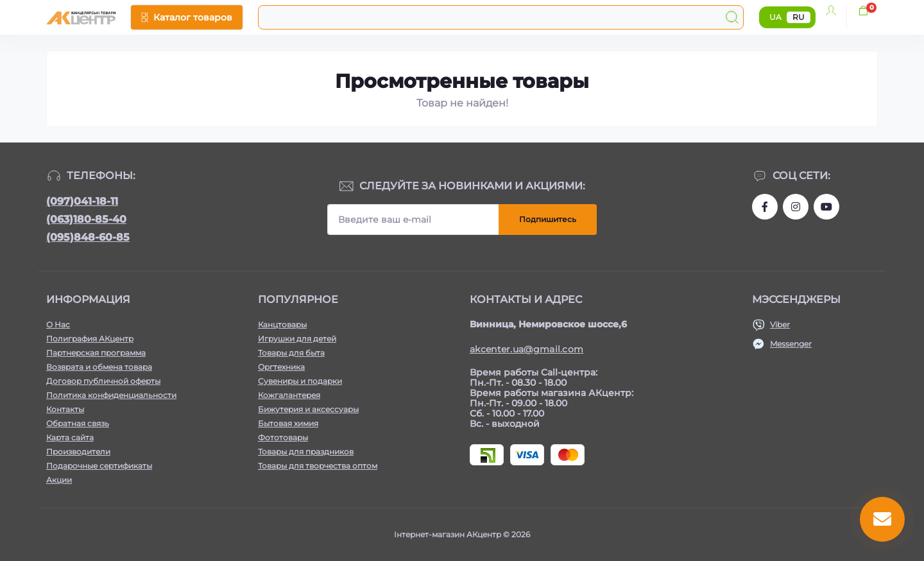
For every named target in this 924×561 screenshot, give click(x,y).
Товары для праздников (306, 452)
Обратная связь (78, 423)
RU (799, 17)
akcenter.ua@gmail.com (526, 349)
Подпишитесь (548, 219)
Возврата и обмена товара (99, 367)
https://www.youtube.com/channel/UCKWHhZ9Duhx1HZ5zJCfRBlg (826, 207)
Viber (780, 324)
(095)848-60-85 (88, 237)
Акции (59, 480)
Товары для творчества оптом (318, 466)
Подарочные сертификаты (99, 466)
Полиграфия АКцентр (90, 339)
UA (775, 17)
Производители (78, 452)
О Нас (58, 324)
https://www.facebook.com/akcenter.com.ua (765, 207)
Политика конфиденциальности (111, 395)
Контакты (65, 409)
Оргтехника (281, 367)
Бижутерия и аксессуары (308, 409)
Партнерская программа (96, 353)
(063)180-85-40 (86, 219)
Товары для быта (291, 353)
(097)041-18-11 (82, 201)
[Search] (732, 17)
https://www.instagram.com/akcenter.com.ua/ (796, 207)
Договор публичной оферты (103, 381)
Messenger (791, 344)
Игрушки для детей (297, 339)
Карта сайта (70, 437)
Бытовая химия (288, 423)
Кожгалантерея (289, 395)
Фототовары (283, 437)
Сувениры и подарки (300, 381)
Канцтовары (282, 324)
